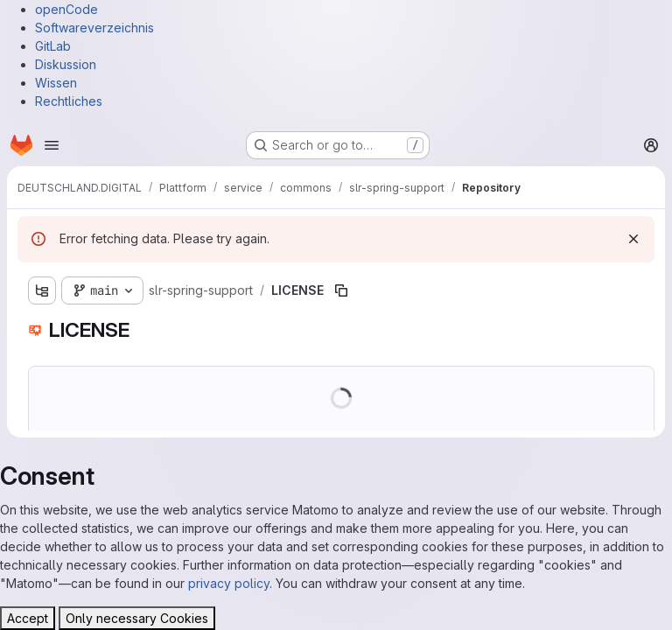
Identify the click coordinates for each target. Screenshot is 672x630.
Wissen (56, 83)
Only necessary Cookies (137, 618)
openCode (66, 9)
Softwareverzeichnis (94, 28)
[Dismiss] (633, 239)
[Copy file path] (341, 290)
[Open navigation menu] (52, 145)
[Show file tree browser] (42, 290)
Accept (28, 618)
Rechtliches (69, 101)
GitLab (53, 46)
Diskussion (66, 64)
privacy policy (229, 583)
